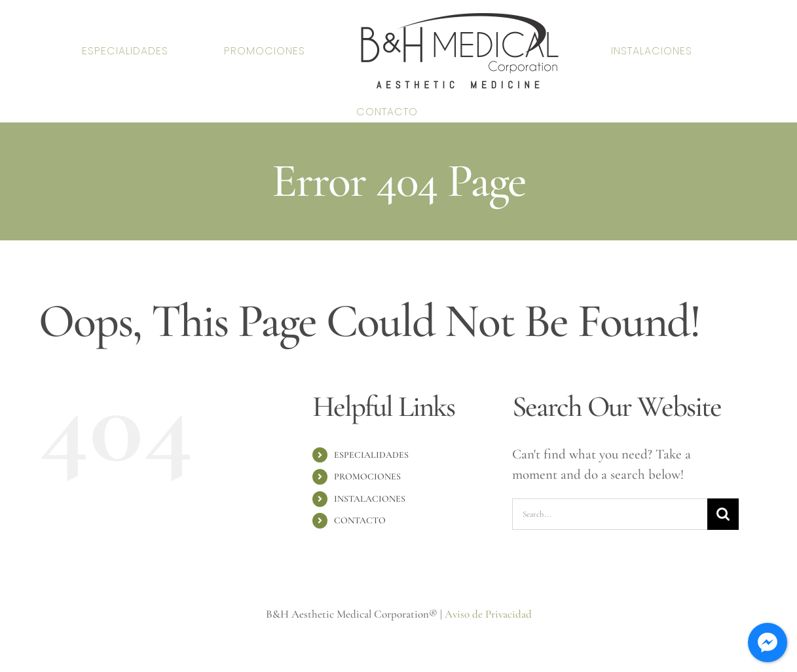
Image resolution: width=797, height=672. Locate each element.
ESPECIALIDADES (371, 455)
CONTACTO (360, 520)
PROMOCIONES (367, 476)
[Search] (723, 514)
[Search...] (610, 514)
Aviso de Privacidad (488, 614)
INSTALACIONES (370, 499)
